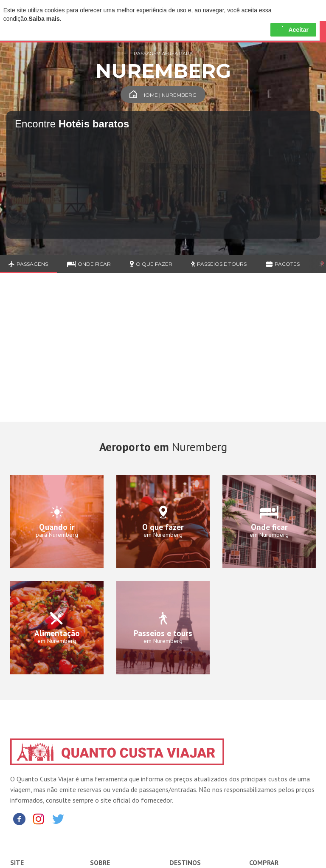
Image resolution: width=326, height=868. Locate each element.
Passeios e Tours (219, 264)
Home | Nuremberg (163, 95)
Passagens (28, 264)
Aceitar (293, 30)
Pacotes (283, 264)
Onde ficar (89, 264)
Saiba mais (44, 19)
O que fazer (151, 264)
